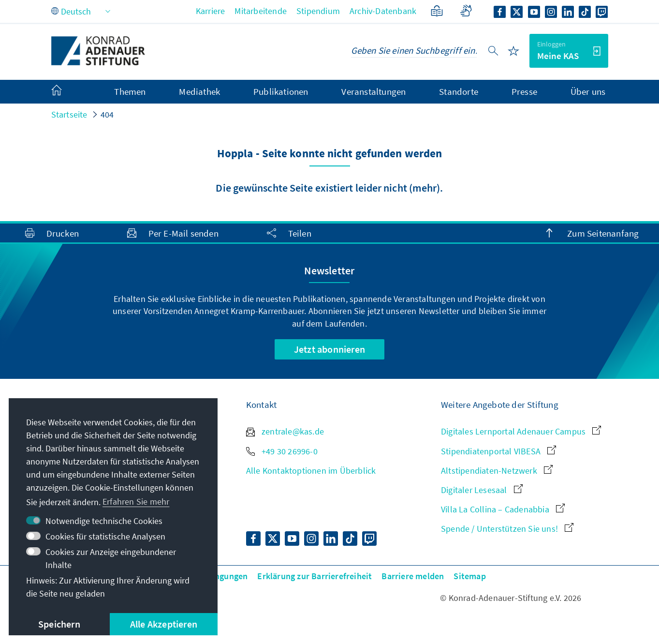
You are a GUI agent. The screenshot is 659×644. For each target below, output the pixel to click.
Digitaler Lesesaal (482, 490)
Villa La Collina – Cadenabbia (503, 509)
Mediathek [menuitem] (199, 91)
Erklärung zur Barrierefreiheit (315, 576)
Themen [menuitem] (130, 91)
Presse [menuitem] (524, 91)
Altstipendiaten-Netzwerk (497, 471)
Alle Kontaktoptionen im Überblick (311, 471)
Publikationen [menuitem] (281, 91)
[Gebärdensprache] (466, 11)
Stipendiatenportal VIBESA (498, 451)
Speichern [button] (59, 624)
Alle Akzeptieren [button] (164, 624)
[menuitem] (66, 92)
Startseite (69, 114)
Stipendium (318, 11)
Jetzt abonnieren (329, 349)
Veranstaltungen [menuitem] (373, 91)
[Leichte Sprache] (437, 11)
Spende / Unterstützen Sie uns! (507, 529)
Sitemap (469, 576)
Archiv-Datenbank (383, 11)
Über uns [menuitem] (588, 91)
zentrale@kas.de (285, 431)
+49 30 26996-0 (282, 451)
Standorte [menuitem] (459, 91)
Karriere (211, 11)
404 (107, 114)
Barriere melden (413, 576)
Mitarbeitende (261, 11)
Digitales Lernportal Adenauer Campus (521, 431)
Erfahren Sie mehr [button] (136, 502)
